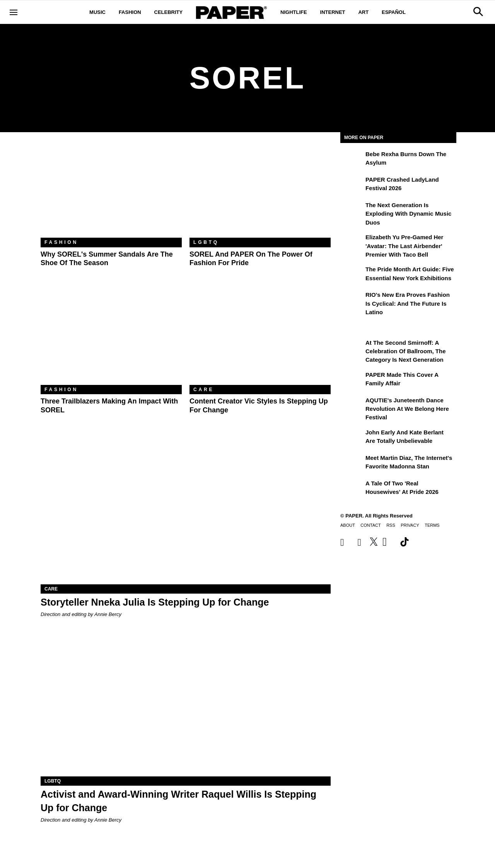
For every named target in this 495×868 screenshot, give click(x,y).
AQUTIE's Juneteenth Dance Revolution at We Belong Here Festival (407, 409)
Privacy (410, 525)
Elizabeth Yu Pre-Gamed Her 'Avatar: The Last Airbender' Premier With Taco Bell (404, 246)
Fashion (130, 12)
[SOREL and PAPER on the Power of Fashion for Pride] (260, 191)
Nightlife (294, 12)
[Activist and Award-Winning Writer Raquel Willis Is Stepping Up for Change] (186, 704)
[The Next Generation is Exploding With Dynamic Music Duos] (352, 211)
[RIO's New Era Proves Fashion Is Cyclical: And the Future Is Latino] (352, 300)
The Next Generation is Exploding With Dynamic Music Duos (408, 214)
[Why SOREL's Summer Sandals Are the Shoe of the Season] (111, 191)
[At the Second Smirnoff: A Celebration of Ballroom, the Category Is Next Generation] (352, 348)
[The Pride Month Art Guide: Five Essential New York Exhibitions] (352, 275)
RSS (391, 525)
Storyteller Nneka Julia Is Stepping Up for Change (155, 602)
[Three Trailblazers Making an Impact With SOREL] (111, 338)
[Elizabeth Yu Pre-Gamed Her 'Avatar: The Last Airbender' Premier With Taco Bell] (352, 243)
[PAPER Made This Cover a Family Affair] (352, 380)
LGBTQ (206, 242)
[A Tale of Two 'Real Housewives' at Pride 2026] (352, 489)
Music (97, 12)
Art (363, 12)
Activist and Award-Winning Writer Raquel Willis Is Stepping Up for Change (178, 801)
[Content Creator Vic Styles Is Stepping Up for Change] (260, 338)
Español (394, 12)
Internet (333, 12)
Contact (370, 525)
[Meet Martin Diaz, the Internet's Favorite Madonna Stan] (352, 463)
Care (204, 390)
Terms (432, 525)
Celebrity (169, 12)
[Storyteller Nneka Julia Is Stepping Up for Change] (186, 512)
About (348, 525)
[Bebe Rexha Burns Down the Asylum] (352, 160)
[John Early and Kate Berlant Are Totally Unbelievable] (352, 438)
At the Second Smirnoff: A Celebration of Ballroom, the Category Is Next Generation (406, 351)
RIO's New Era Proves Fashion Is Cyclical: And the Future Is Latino (408, 303)
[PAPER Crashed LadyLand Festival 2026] (352, 185)
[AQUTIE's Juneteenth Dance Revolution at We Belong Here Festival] (352, 406)
